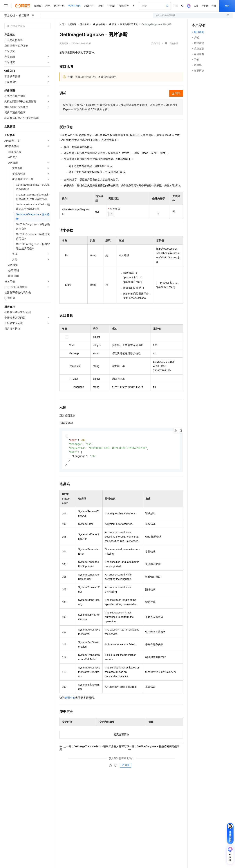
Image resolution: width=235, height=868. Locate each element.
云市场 (111, 6)
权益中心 (90, 6)
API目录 (112, 24)
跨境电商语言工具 (129, 24)
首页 (62, 24)
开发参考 (84, 24)
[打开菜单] (6, 6)
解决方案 (59, 6)
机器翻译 (24, 15)
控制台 (205, 6)
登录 (227, 6)
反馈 (126, 767)
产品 (48, 6)
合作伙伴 (124, 6)
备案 (196, 6)
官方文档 (10, 15)
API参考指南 (99, 24)
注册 (214, 6)
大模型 (38, 6)
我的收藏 (174, 44)
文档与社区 (74, 6)
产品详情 (156, 43)
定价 (101, 6)
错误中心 (70, 699)
